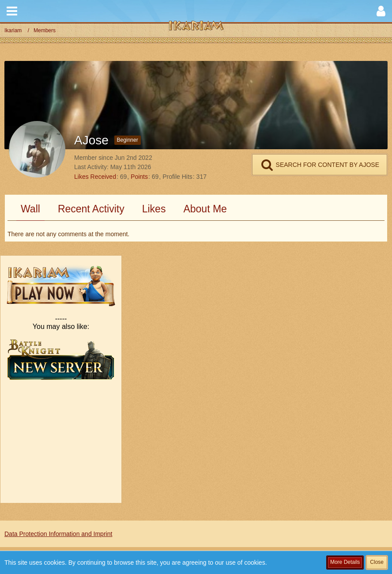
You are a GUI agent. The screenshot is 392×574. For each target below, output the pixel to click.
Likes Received (95, 177)
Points (139, 177)
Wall (30, 209)
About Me (205, 209)
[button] (12, 11)
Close (377, 562)
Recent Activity (91, 209)
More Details (345, 562)
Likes (154, 209)
